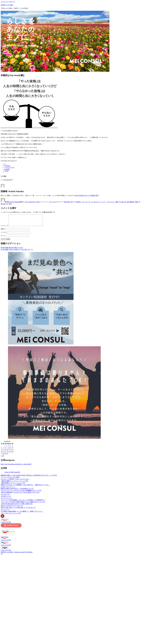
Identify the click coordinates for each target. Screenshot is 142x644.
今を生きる (123, 202)
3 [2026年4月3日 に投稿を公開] (9, 448)
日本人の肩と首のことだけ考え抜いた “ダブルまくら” (18, 510)
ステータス (52, 202)
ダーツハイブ (5, 512)
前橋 (136, 202)
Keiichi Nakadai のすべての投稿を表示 (86, 195)
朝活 (10, 204)
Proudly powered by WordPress (23, 554)
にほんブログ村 (6, 524)
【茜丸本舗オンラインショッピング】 (13, 485)
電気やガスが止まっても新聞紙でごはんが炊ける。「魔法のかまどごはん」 (25, 487)
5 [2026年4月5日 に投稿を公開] (12, 448)
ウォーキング (86, 202)
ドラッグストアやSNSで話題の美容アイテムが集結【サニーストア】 (23, 504)
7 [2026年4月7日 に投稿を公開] (3, 450)
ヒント (104, 202)
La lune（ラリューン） (8, 489)
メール (4, 234)
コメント (5, 228)
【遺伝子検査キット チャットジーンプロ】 (15, 483)
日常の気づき (68, 202)
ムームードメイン (7, 500)
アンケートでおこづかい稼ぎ (10, 479)
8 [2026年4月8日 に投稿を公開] (5, 450)
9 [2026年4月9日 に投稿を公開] (7, 450)
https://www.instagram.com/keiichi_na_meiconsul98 (16, 466)
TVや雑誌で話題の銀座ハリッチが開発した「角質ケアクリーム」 (22, 513)
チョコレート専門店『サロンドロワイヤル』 (15, 481)
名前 (3, 231)
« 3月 (2, 458)
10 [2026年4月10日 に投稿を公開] (9, 450)
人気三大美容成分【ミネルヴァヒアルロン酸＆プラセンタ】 (20, 495)
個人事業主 (131, 202)
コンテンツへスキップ (8, 2)
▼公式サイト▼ (6, 498)
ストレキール (5, 496)
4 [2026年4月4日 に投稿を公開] (10, 448)
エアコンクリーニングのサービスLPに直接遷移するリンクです (21, 493)
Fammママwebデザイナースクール (12, 508)
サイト (3, 238)
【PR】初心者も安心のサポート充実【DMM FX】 (17, 506)
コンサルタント (96, 202)
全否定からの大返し (7, 5)
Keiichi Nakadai (15, 202)
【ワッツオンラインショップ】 (11, 515)
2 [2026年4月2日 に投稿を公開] (7, 448)
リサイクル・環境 (112, 202)
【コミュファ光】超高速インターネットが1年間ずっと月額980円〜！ (23, 502)
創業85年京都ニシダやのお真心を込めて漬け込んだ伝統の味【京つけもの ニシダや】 (29, 477)
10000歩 (78, 202)
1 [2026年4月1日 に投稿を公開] (5, 448)
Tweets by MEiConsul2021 (12, 474)
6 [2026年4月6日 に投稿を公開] (1, 450)
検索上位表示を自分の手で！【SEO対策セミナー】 (17, 491)
